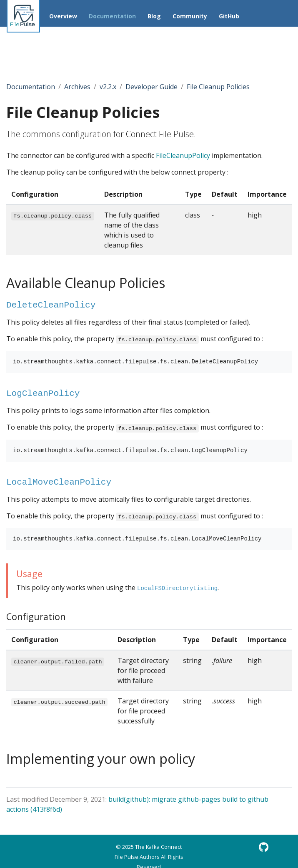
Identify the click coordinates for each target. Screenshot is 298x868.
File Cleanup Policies (218, 87)
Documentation (31, 87)
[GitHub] (264, 847)
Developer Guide (152, 87)
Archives (77, 87)
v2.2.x (108, 87)
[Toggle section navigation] (52, 51)
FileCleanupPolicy (183, 155)
